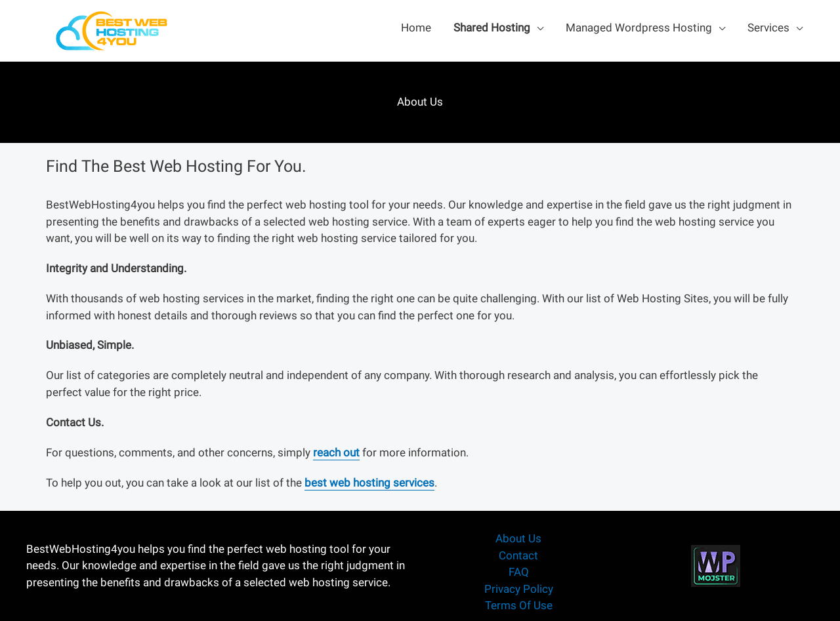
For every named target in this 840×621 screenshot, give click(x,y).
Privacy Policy (519, 589)
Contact (518, 555)
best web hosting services (369, 483)
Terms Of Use (519, 605)
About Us (518, 538)
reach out (336, 452)
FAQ (519, 572)
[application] (537, 28)
